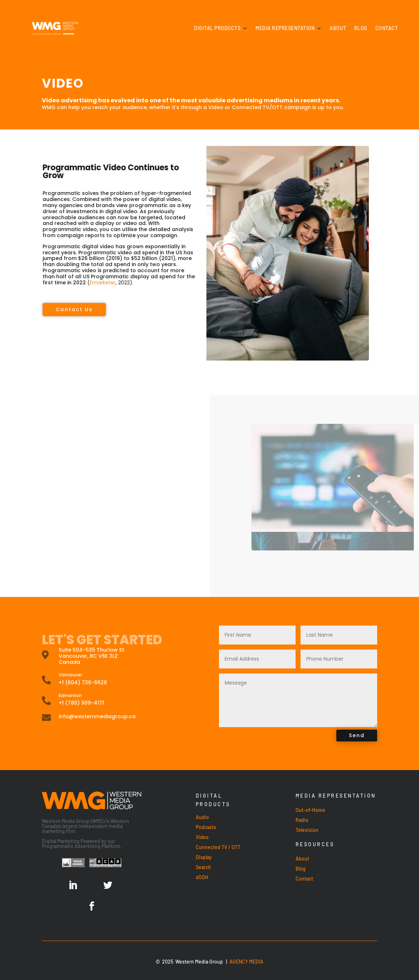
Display (204, 857)
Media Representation (285, 28)
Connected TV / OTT (218, 847)
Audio (202, 817)
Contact (387, 28)
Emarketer (23, 283)
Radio (302, 820)
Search (203, 867)
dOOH (202, 877)
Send (357, 735)
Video (202, 837)
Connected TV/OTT (257, 107)
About (338, 28)
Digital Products (217, 28)
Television (307, 830)
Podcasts (206, 827)
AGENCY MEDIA (246, 962)
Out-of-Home (310, 810)
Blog (361, 28)
